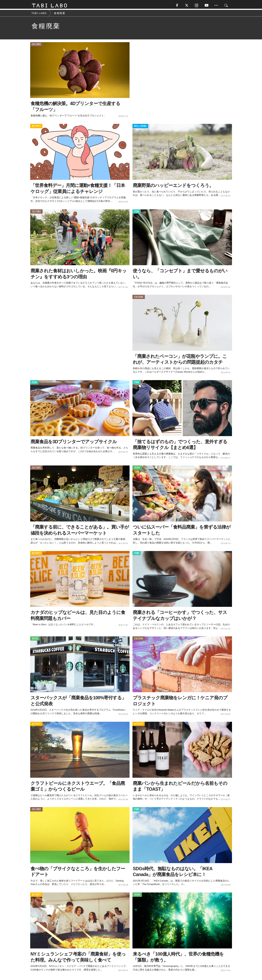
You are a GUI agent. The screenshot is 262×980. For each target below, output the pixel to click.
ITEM (137, 213)
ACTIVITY (36, 127)
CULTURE (36, 46)
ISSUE (137, 469)
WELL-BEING (140, 127)
